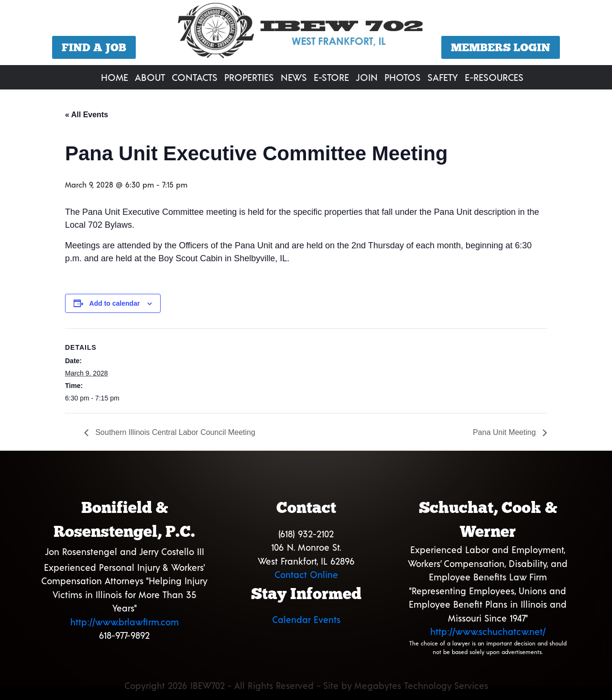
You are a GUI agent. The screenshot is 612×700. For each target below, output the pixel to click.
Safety (443, 77)
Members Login (501, 47)
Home (115, 77)
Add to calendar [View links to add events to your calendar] (115, 303)
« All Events (87, 115)
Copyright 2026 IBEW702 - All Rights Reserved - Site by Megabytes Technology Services (306, 685)
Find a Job (94, 47)
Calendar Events (306, 619)
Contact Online (306, 574)
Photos (403, 77)
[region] (306, 34)
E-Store (331, 77)
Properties (249, 77)
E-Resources (494, 77)
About (150, 77)
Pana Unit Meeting (505, 432)
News (294, 77)
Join (367, 77)
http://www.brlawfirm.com (125, 622)
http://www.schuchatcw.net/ (488, 631)
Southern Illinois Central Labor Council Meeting (174, 432)
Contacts (195, 77)
